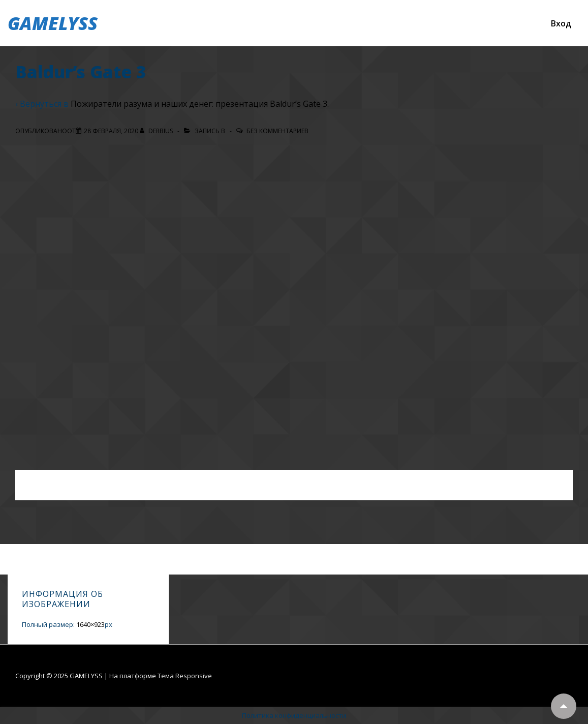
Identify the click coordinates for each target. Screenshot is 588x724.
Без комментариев (277, 131)
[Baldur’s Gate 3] (111, 131)
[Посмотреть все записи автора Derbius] (157, 131)
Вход (561, 23)
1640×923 (90, 624)
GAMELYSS (53, 23)
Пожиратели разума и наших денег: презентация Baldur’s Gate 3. (200, 104)
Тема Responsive (185, 676)
